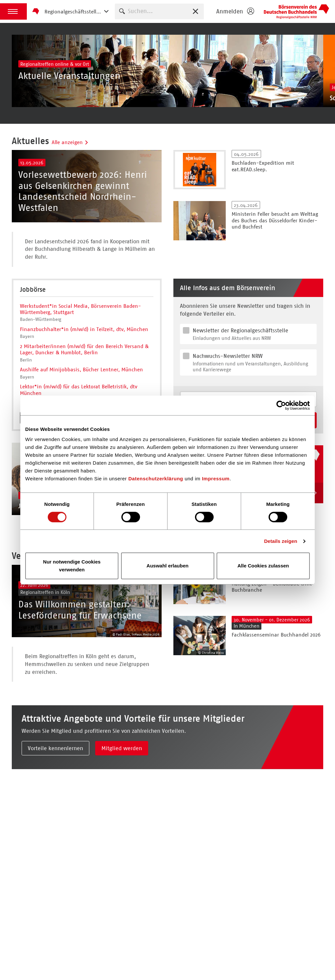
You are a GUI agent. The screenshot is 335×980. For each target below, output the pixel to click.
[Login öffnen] (235, 11)
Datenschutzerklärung (156, 479)
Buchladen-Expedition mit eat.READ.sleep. (263, 185)
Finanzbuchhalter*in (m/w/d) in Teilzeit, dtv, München (84, 368)
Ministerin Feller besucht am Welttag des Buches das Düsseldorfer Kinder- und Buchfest (275, 240)
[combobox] (159, 11)
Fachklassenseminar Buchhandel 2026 (276, 693)
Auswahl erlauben (167, 566)
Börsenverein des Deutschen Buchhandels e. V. (296, 11)
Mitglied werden (122, 825)
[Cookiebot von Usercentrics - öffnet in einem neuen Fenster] (281, 405)
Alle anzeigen (70, 162)
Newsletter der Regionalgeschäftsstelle (253, 373)
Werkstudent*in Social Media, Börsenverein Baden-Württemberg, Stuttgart (80, 348)
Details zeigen (281, 541)
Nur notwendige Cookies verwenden (72, 566)
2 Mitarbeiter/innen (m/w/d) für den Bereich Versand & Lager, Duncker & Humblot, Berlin (84, 388)
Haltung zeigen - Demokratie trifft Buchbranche (272, 645)
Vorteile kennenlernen (55, 825)
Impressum (216, 479)
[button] (13, 11)
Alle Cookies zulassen (263, 566)
